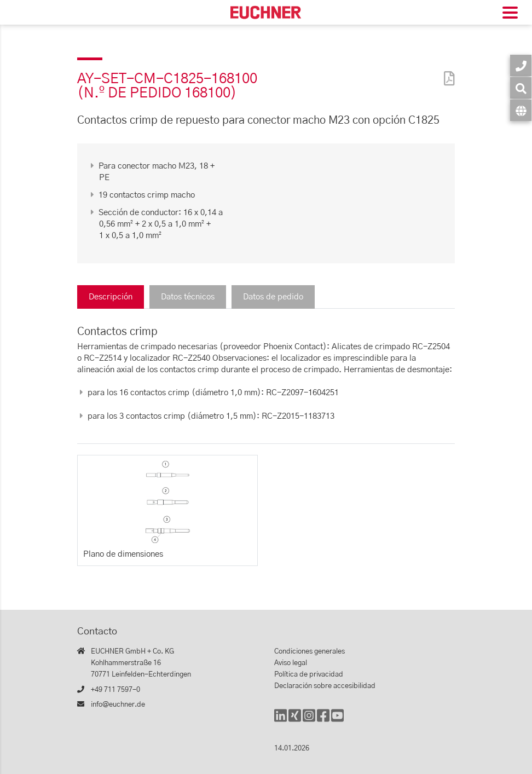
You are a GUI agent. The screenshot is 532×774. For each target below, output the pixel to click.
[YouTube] (337, 721)
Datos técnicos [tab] (188, 297)
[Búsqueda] (521, 88)
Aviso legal (291, 663)
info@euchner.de (118, 705)
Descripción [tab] (111, 297)
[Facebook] (323, 721)
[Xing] (295, 721)
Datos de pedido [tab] (273, 297)
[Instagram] (309, 721)
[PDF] (447, 71)
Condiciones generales (310, 652)
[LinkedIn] (281, 721)
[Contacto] (521, 65)
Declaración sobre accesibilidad (325, 686)
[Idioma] (521, 110)
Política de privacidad (309, 675)
